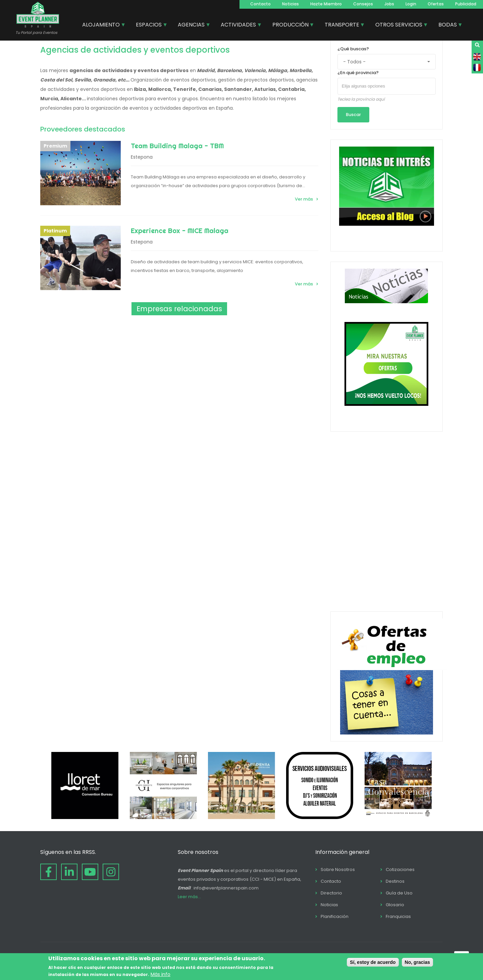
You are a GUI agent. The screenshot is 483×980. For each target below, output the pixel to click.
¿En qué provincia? (358, 73)
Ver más (304, 199)
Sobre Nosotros (338, 869)
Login (411, 4)
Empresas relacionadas (179, 309)
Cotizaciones (400, 869)
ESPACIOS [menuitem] (149, 25)
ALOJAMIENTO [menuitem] (101, 25)
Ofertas (436, 4)
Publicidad (466, 4)
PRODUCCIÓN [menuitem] (291, 25)
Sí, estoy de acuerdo (373, 962)
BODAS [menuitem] (448, 25)
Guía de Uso (399, 893)
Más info (160, 974)
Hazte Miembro (326, 4)
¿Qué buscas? (353, 49)
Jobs (389, 4)
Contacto (260, 4)
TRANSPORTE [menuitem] (342, 25)
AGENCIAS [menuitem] (192, 25)
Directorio (331, 893)
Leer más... (189, 897)
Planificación (335, 916)
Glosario (395, 905)
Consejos (363, 4)
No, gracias (417, 962)
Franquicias (398, 916)
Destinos (395, 881)
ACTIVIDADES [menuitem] (239, 25)
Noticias (290, 4)
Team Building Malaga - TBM (177, 146)
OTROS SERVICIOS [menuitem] (399, 25)
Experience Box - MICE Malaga (180, 231)
